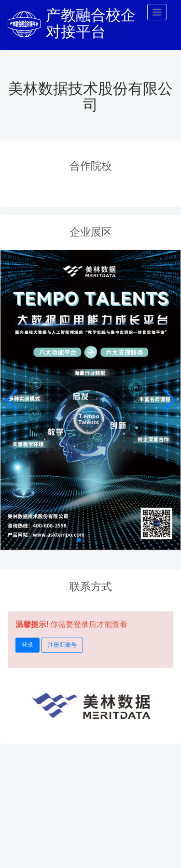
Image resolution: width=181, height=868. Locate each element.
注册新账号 (62, 645)
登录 (28, 645)
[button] (169, 400)
